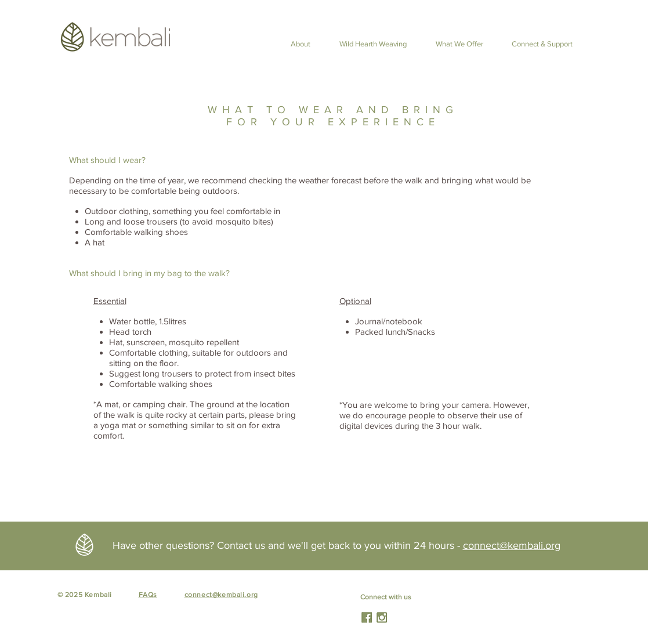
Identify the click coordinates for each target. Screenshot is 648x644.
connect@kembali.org (512, 545)
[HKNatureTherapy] (367, 617)
